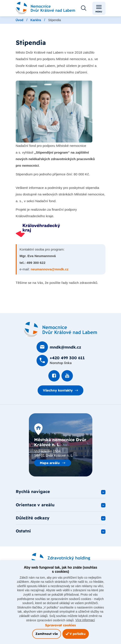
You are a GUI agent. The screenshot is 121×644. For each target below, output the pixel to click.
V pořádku (76, 634)
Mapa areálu (50, 463)
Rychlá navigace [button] (33, 492)
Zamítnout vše (47, 634)
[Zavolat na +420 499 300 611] (61, 361)
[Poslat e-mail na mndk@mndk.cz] (59, 347)
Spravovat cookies (60, 625)
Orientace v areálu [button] (35, 505)
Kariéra (36, 20)
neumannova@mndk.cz (50, 269)
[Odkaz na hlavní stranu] (46, 8)
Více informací (85, 620)
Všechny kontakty (58, 390)
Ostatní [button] (23, 531)
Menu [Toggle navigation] (99, 8)
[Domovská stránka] (60, 330)
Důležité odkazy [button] (33, 518)
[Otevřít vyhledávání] (84, 8)
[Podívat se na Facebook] (54, 376)
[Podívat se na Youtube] (67, 376)
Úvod (20, 20)
